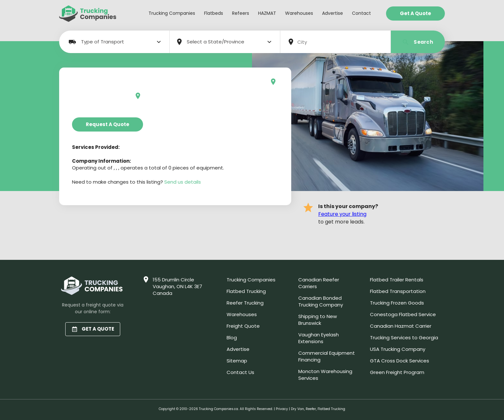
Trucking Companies (172, 13)
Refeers (241, 13)
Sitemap (237, 361)
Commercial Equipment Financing (327, 356)
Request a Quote (108, 124)
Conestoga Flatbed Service (403, 314)
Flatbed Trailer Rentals (397, 280)
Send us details (183, 182)
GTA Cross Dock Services (400, 361)
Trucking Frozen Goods (397, 303)
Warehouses (299, 13)
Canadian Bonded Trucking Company (321, 301)
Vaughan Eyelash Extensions (319, 338)
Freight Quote (243, 326)
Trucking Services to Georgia (404, 338)
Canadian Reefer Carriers (319, 283)
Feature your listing (342, 214)
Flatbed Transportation (398, 291)
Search (418, 42)
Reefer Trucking (245, 303)
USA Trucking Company (398, 349)
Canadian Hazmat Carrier (401, 326)
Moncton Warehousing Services (325, 375)
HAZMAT (267, 13)
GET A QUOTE (93, 329)
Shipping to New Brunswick (318, 320)
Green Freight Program (397, 372)
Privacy (282, 409)
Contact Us (240, 372)
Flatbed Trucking (246, 291)
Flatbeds (214, 13)
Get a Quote (415, 13)
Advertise (333, 13)
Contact (361, 13)
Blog (232, 338)
